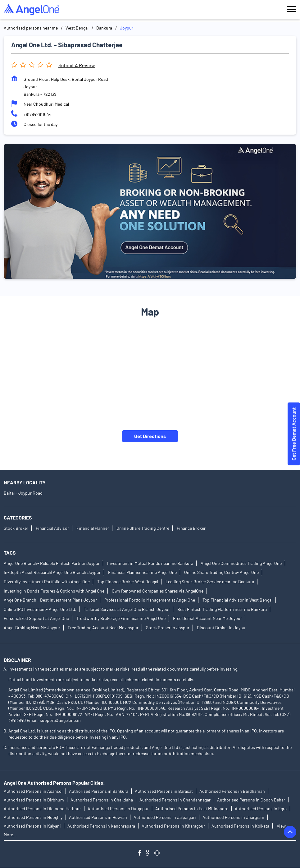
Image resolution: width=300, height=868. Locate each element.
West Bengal (77, 28)
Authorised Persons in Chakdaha (102, 800)
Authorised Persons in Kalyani (32, 826)
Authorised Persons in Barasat (164, 791)
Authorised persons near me (31, 28)
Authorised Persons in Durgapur (118, 809)
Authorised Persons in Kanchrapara (101, 826)
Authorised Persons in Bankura (99, 791)
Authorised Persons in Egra (261, 809)
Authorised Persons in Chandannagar (175, 800)
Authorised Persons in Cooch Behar (251, 800)
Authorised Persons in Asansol (33, 791)
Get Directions (150, 436)
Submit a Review (77, 65)
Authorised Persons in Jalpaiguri (165, 817)
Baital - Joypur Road (23, 493)
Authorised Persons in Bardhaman (232, 791)
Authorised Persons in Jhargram (233, 817)
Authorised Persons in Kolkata (240, 826)
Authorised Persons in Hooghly (33, 817)
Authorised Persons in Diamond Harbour (42, 809)
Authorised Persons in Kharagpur (173, 826)
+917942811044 (38, 114)
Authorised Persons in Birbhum (34, 800)
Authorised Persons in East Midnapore (192, 809)
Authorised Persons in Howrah (98, 817)
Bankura (104, 28)
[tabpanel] (150, 211)
